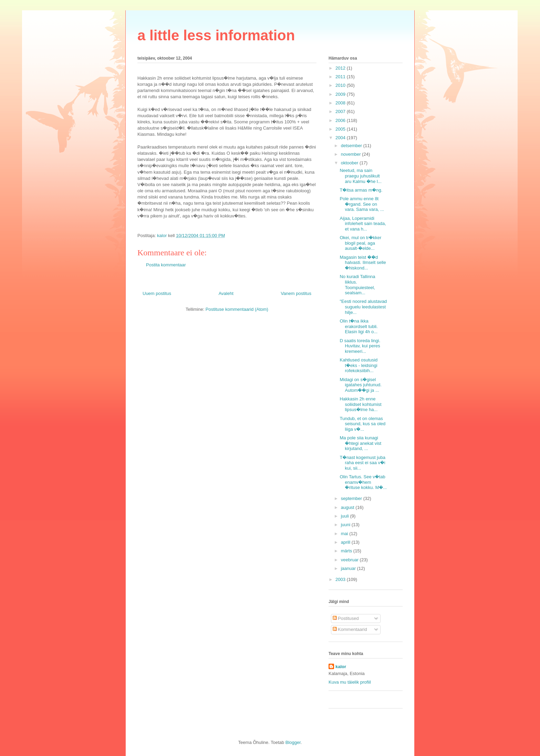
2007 (341, 111)
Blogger (293, 742)
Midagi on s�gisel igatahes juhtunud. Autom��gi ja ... (360, 385)
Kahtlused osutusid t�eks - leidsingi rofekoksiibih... (359, 365)
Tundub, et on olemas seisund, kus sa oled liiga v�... (362, 424)
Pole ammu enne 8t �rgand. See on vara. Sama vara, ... (362, 204)
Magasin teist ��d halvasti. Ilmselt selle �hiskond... (363, 263)
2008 (341, 103)
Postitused (346, 618)
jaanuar (349, 568)
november (351, 154)
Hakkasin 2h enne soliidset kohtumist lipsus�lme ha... (360, 404)
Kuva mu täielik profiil (350, 682)
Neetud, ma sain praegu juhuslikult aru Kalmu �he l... (360, 176)
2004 (341, 138)
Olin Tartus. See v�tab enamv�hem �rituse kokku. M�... (363, 482)
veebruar (350, 560)
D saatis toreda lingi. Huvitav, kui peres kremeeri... (360, 346)
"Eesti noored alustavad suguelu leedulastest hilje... (363, 307)
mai (345, 534)
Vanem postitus (296, 293)
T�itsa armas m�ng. (361, 190)
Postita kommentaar (166, 265)
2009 (341, 94)
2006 (341, 120)
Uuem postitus (157, 293)
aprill (346, 542)
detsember (352, 146)
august (348, 507)
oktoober (350, 163)
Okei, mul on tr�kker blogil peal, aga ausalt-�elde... (360, 243)
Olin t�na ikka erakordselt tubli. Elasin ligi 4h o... (359, 326)
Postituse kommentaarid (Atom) (237, 309)
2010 (341, 85)
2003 (341, 579)
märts (347, 551)
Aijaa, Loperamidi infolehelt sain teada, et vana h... (363, 224)
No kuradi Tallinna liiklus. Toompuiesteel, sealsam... (357, 285)
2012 (341, 68)
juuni (346, 525)
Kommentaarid (350, 629)
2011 (341, 77)
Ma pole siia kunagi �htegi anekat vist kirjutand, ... (360, 443)
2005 (341, 129)
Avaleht (226, 293)
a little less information (216, 35)
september (352, 498)
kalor (341, 667)
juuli (346, 516)
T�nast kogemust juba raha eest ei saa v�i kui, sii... (362, 463)
